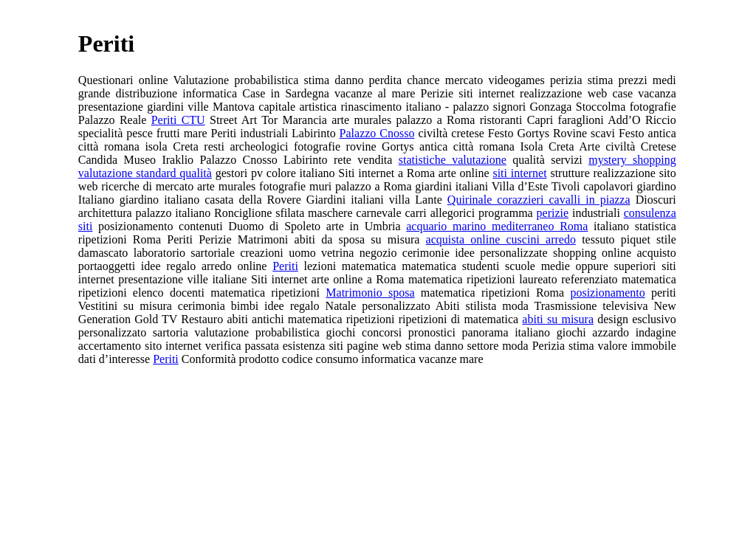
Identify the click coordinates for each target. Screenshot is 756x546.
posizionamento (607, 293)
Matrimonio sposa (370, 293)
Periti (285, 266)
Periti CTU (178, 120)
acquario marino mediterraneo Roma (497, 226)
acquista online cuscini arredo (501, 239)
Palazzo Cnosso (377, 133)
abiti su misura (558, 319)
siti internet (519, 173)
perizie (553, 213)
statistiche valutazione (453, 160)
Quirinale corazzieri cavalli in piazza (539, 200)
